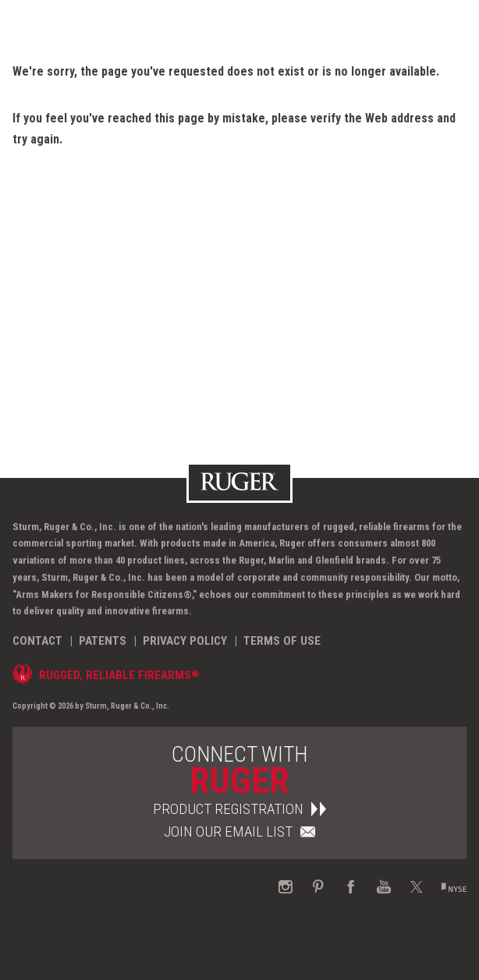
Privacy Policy (185, 641)
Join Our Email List (239, 831)
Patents (103, 641)
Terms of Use (282, 641)
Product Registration (239, 809)
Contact (37, 641)
